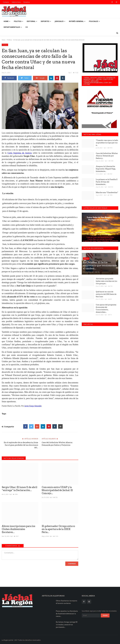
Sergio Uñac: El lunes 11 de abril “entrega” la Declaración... (20, 489)
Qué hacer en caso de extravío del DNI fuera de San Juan (106, 294)
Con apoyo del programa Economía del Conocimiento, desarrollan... (106, 308)
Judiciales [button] (60, 21)
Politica (9, 40)
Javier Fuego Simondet (33, 406)
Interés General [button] (77, 21)
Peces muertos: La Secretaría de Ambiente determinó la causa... (67, 614)
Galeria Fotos (16, 2)
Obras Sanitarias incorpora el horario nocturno (67, 602)
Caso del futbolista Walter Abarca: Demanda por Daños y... (107, 156)
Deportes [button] (46, 21)
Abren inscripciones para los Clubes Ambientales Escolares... (18, 529)
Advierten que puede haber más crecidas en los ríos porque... (106, 281)
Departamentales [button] (13, 27)
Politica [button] (18, 21)
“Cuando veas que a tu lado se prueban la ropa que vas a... (107, 143)
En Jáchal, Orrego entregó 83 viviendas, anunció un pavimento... (67, 625)
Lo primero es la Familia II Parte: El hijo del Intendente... (107, 182)
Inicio (3, 40)
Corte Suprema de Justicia (20, 153)
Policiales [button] (94, 21)
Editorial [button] (32, 21)
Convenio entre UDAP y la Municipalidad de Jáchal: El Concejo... (57, 490)
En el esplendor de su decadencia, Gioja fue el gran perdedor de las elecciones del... (21, 445)
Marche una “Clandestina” (107, 192)
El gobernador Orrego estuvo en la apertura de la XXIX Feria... (58, 529)
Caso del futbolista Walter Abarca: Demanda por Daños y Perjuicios (57, 444)
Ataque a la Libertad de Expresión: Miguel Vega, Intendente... (106, 169)
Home (7, 21)
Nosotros (27, 2)
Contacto (6, 2)
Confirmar (72, 564)
